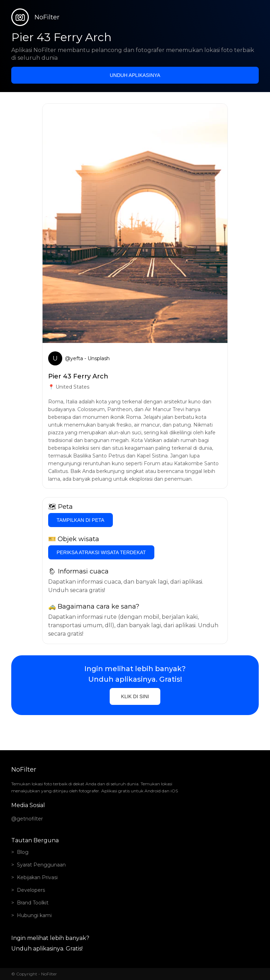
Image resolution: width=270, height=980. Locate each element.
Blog (23, 852)
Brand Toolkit (33, 903)
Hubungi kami (34, 915)
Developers (31, 890)
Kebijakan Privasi (37, 877)
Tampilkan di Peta (81, 520)
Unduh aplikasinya (135, 75)
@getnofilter (27, 819)
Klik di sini (135, 696)
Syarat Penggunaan (41, 865)
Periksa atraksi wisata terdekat (101, 552)
